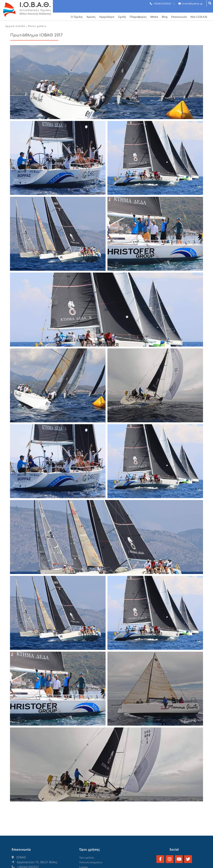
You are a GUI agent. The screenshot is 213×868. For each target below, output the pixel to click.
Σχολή (122, 17)
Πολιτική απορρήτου (91, 862)
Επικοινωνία (179, 17)
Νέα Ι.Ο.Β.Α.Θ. (199, 17)
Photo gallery (37, 26)
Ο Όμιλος (77, 17)
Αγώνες (91, 17)
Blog (165, 17)
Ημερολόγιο (107, 17)
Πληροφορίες (138, 17)
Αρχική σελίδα (15, 26)
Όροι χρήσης (87, 857)
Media (154, 17)
